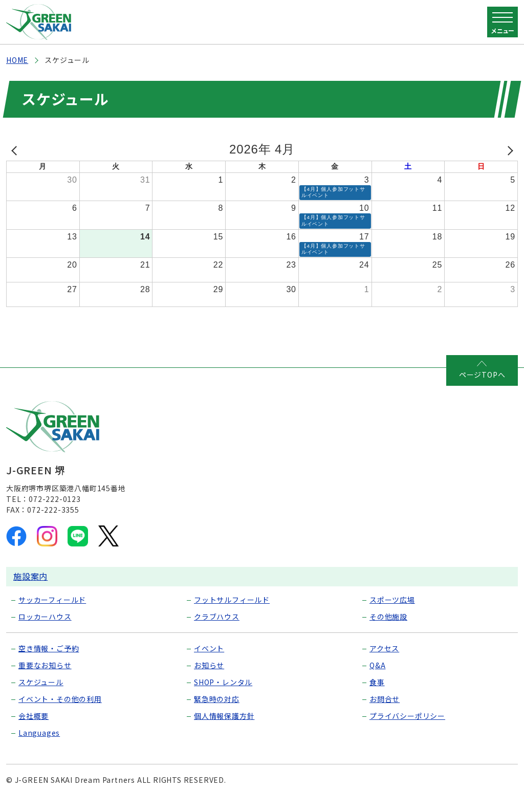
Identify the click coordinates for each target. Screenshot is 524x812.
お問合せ (385, 710)
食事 (377, 693)
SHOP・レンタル (223, 693)
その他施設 (388, 628)
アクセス (384, 660)
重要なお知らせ (45, 676)
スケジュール (41, 693)
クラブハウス (217, 628)
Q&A (377, 676)
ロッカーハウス (45, 628)
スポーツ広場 (392, 611)
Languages (39, 744)
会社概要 (34, 727)
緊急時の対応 (217, 710)
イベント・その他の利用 (60, 710)
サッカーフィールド (52, 611)
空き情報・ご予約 (49, 660)
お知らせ (209, 676)
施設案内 (30, 587)
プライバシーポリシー (407, 727)
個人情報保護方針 (224, 727)
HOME (17, 60)
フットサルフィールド (232, 611)
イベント (209, 660)
